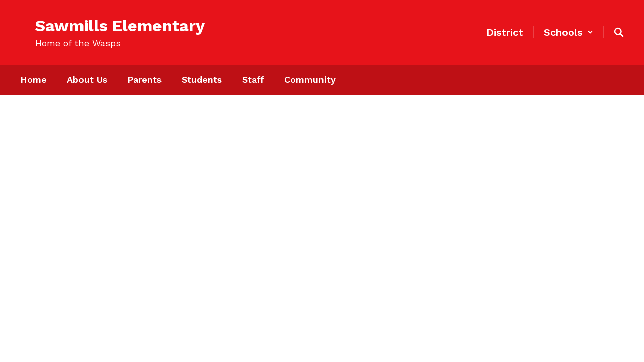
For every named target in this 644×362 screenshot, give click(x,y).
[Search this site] (619, 32)
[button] (569, 32)
